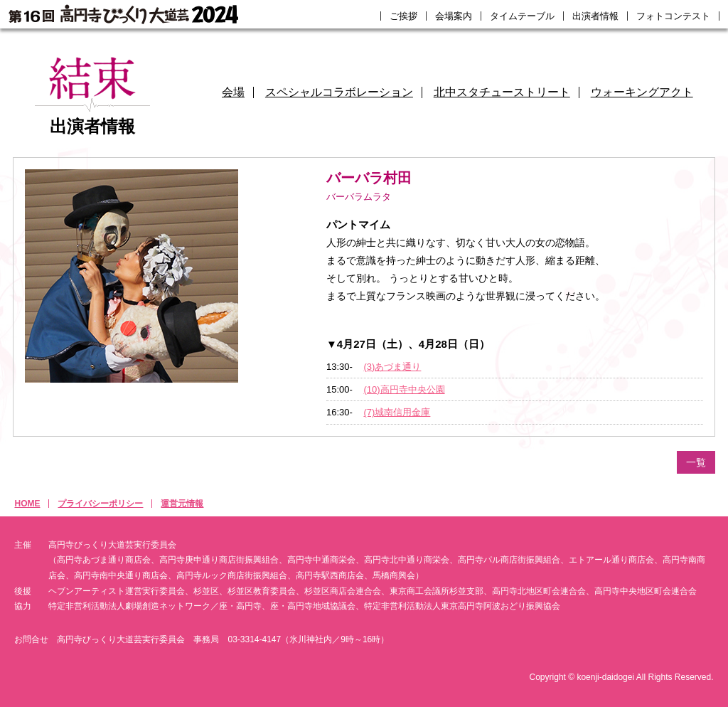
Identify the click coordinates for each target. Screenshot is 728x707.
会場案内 (454, 16)
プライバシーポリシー (100, 504)
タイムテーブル (522, 16)
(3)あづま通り (393, 367)
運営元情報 (182, 504)
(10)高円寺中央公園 (405, 389)
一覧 (696, 462)
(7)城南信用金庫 (397, 412)
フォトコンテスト (673, 16)
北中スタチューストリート (502, 92)
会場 (233, 92)
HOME (27, 504)
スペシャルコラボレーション (339, 92)
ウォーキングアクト (642, 92)
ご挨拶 (403, 16)
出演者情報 (595, 16)
